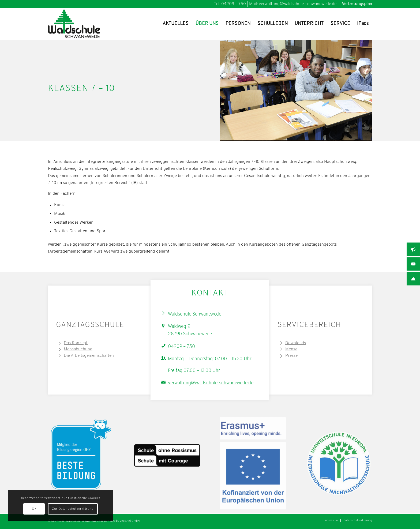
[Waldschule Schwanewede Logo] (82, 24)
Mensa (291, 349)
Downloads (296, 343)
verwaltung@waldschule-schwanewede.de (211, 383)
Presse (291, 356)
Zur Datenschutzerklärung (73, 509)
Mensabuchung (78, 349)
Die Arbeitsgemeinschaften (89, 356)
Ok (34, 509)
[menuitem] (356, 4)
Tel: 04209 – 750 (230, 4)
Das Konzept (76, 343)
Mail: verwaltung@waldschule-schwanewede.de (293, 4)
